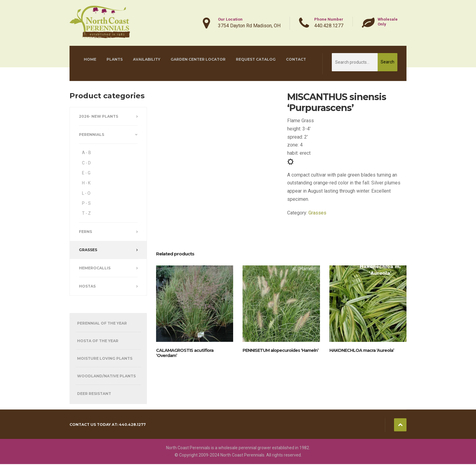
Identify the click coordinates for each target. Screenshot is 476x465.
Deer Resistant (94, 394)
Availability (147, 59)
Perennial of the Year (102, 323)
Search (388, 62)
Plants (115, 59)
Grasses (317, 213)
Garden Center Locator (198, 59)
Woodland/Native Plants (106, 376)
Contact (296, 59)
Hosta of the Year (98, 341)
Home (90, 59)
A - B (87, 153)
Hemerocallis (95, 268)
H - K (86, 183)
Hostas (87, 286)
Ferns (85, 232)
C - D (86, 163)
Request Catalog (256, 59)
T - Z (86, 213)
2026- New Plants (99, 116)
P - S (86, 203)
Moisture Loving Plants (105, 358)
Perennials (92, 135)
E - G (86, 173)
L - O (86, 193)
